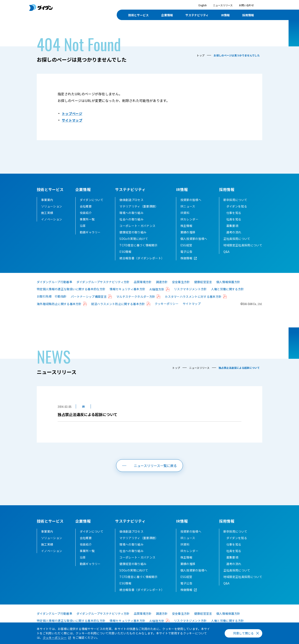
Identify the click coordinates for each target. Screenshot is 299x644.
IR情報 (182, 189)
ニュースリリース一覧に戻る (155, 466)
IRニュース (188, 206)
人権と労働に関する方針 (228, 289)
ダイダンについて (92, 200)
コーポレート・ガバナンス (137, 226)
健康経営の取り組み (133, 232)
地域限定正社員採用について (243, 245)
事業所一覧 (87, 219)
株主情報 (186, 226)
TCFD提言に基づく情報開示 (138, 245)
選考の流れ (234, 232)
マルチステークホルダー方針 (136, 297)
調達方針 (162, 282)
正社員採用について (237, 239)
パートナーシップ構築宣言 (89, 297)
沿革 (83, 226)
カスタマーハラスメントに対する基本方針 (193, 297)
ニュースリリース (223, 5)
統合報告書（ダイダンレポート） (142, 258)
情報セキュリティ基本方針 (127, 289)
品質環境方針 (143, 282)
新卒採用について (235, 200)
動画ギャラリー (90, 232)
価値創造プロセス (131, 200)
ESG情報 (125, 252)
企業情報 (83, 189)
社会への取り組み (131, 219)
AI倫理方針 (157, 289)
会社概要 (86, 206)
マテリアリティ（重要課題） (139, 206)
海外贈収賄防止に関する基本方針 (59, 304)
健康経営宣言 (203, 282)
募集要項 (232, 226)
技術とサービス (50, 189)
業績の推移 (188, 232)
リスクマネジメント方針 (190, 289)
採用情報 (227, 189)
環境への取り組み (131, 213)
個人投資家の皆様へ (194, 239)
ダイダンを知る (237, 206)
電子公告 (186, 252)
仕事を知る (234, 213)
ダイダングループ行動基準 (54, 282)
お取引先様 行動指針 (52, 296)
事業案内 (47, 200)
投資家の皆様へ (191, 200)
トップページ (72, 113)
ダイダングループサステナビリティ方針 (103, 282)
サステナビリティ (130, 189)
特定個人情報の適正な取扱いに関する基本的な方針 (71, 289)
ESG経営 (186, 245)
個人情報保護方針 (228, 282)
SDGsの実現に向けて (134, 239)
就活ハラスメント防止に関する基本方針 (118, 304)
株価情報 (186, 258)
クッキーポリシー (167, 304)
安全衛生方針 (181, 282)
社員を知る (234, 219)
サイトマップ (72, 120)
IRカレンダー (189, 219)
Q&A (227, 252)
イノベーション (52, 219)
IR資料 (185, 213)
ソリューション (52, 206)
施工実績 (47, 213)
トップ (201, 55)
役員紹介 (86, 213)
